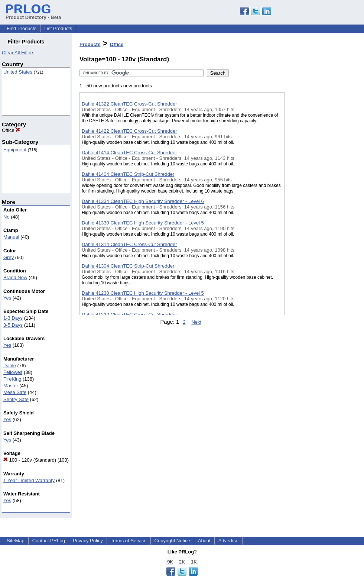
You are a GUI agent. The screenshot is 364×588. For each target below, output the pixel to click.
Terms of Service (129, 541)
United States (18, 72)
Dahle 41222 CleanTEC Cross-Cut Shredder (129, 315)
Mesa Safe (15, 392)
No (6, 217)
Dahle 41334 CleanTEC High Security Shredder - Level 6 (143, 201)
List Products (58, 28)
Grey (9, 257)
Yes (7, 298)
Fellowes (13, 372)
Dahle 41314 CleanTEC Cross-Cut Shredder (129, 244)
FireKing (12, 379)
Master (11, 386)
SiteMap (16, 541)
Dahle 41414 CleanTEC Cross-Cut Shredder (129, 153)
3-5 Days (13, 325)
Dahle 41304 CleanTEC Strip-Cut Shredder (128, 266)
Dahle (10, 366)
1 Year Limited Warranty (29, 480)
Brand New (15, 277)
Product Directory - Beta (33, 14)
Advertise (228, 541)
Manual (11, 237)
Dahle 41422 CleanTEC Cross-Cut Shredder (129, 131)
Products (90, 44)
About (204, 541)
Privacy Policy (88, 541)
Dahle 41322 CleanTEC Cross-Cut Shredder (129, 104)
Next (196, 322)
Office (11, 130)
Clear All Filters (18, 53)
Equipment (15, 150)
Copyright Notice (172, 541)
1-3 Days (13, 318)
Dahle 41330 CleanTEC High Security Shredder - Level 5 (143, 223)
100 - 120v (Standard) (30, 460)
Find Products (22, 28)
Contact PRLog (49, 541)
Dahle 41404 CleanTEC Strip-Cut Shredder (128, 174)
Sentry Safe (16, 399)
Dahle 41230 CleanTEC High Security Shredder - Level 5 (143, 293)
